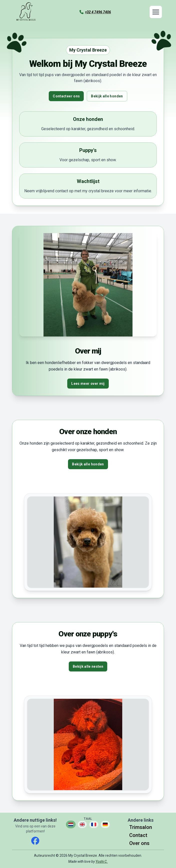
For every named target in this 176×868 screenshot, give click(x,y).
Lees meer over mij (88, 384)
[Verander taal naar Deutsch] (105, 824)
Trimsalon (141, 827)
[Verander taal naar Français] (94, 824)
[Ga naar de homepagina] (26, 12)
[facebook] (35, 841)
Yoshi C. (102, 861)
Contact (138, 835)
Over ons (139, 843)
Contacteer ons (66, 96)
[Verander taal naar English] (82, 824)
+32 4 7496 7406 (98, 12)
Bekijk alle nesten (88, 666)
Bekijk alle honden (107, 96)
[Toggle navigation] (156, 12)
